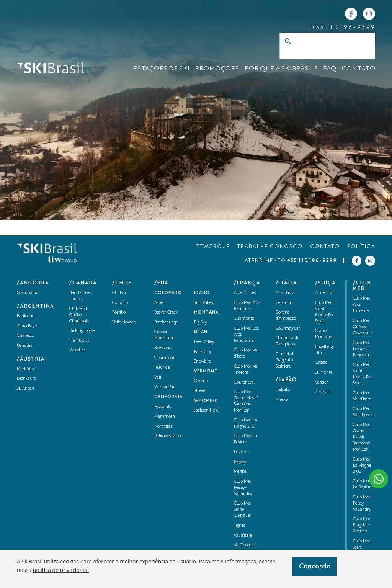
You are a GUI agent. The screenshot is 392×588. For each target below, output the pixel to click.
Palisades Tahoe (168, 436)
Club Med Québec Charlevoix (79, 315)
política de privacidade (61, 570)
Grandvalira (28, 293)
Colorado (168, 293)
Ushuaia (25, 346)
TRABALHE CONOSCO (270, 247)
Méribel (241, 472)
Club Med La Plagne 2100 (362, 466)
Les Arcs (241, 452)
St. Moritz (324, 373)
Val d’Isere (243, 536)
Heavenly (163, 407)
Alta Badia (285, 293)
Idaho (202, 293)
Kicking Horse (82, 331)
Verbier (321, 383)
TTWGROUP (213, 247)
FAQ (330, 69)
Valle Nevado (124, 323)
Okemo (201, 381)
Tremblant (79, 341)
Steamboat (164, 358)
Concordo (315, 567)
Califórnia (168, 397)
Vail (158, 378)
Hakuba (283, 390)
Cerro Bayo (27, 326)
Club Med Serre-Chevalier (243, 510)
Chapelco (25, 336)
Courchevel (244, 383)
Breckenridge (166, 323)
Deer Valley (204, 342)
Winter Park (166, 387)
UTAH (201, 332)
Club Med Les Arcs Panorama (363, 349)
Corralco (120, 303)
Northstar (163, 427)
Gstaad (321, 363)
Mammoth (165, 417)
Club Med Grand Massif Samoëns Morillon (362, 437)
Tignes (239, 526)
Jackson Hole (206, 411)
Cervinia (283, 303)
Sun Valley (204, 303)
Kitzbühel (26, 369)
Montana (206, 313)
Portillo (119, 313)
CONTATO (359, 69)
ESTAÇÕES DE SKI (161, 69)
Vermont (206, 372)
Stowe (199, 391)
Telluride (162, 368)
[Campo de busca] (319, 54)
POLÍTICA (361, 247)
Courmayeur (288, 329)
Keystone (163, 348)
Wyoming (206, 401)
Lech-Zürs (26, 379)
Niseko (282, 400)
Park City (203, 352)
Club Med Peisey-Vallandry (243, 488)
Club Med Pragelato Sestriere (284, 360)
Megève (240, 462)
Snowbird (203, 362)
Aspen (160, 303)
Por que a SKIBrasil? (281, 69)
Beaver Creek (166, 313)
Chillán (119, 293)
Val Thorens (245, 545)
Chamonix (244, 319)
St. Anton (25, 389)
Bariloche (25, 316)
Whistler (77, 350)
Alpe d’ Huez (245, 293)
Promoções (217, 69)
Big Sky (201, 323)
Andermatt (325, 293)
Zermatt (323, 392)
